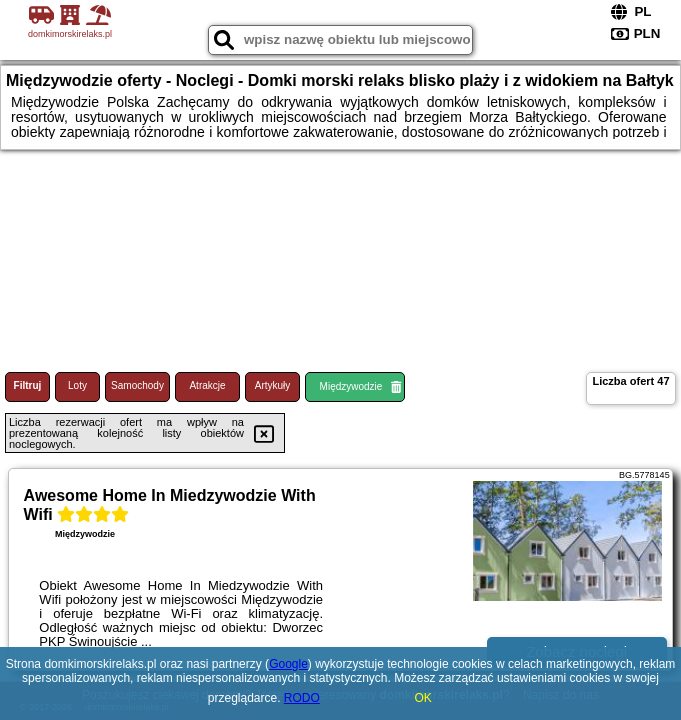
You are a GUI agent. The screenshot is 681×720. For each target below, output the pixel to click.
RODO (302, 698)
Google (288, 664)
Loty (77, 385)
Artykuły (273, 385)
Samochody (137, 385)
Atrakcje (207, 385)
